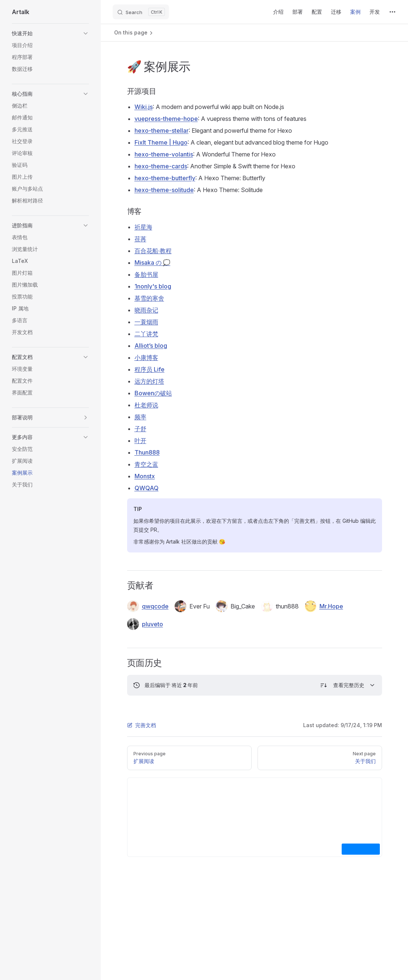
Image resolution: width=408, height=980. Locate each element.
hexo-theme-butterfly (165, 178)
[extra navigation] (392, 12)
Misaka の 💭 (152, 263)
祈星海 (143, 227)
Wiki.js (144, 107)
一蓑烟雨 (146, 322)
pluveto (145, 624)
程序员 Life (150, 369)
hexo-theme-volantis (164, 154)
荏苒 (140, 239)
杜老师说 (146, 405)
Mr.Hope (324, 606)
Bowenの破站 (153, 393)
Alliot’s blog (151, 346)
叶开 (140, 440)
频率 (140, 417)
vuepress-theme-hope (166, 119)
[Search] (141, 12)
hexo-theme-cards (161, 166)
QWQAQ (147, 488)
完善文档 (142, 725)
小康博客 (146, 357)
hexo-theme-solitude (164, 190)
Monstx (145, 476)
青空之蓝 (146, 464)
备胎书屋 (146, 274)
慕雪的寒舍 (149, 298)
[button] (50, 33)
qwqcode (148, 606)
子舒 (140, 429)
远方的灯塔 (149, 381)
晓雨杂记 (146, 310)
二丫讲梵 (146, 334)
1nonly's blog (153, 286)
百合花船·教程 (153, 251)
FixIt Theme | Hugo (161, 142)
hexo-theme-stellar (162, 131)
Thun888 (147, 452)
